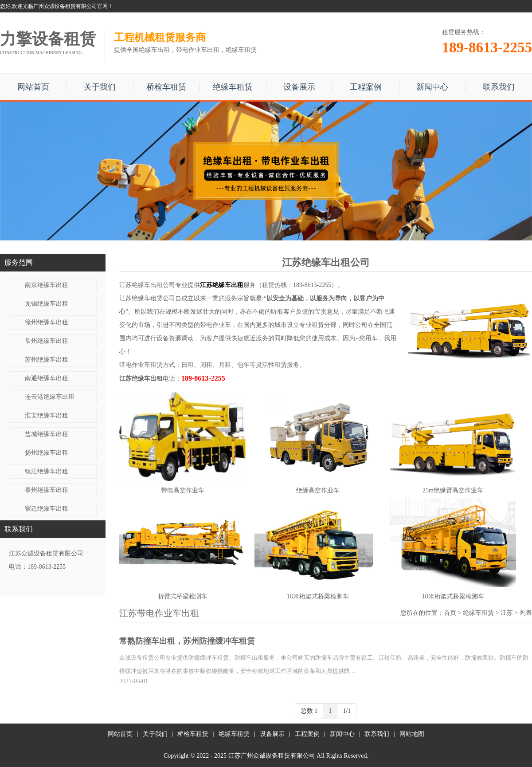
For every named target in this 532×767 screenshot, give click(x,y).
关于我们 (100, 87)
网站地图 (412, 734)
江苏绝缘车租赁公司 (147, 298)
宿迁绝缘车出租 (47, 509)
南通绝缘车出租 (47, 378)
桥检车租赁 (166, 87)
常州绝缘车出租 (47, 341)
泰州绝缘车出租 (47, 490)
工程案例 (366, 87)
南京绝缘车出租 (47, 285)
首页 (450, 613)
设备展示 (299, 87)
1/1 (347, 711)
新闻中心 (432, 87)
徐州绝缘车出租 (47, 322)
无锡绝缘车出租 (47, 304)
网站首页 (33, 87)
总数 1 (309, 711)
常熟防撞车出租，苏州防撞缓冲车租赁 (187, 641)
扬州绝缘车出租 (47, 453)
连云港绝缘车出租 (50, 397)
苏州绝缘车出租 (47, 360)
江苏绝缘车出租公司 (147, 285)
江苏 (507, 613)
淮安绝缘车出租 (47, 415)
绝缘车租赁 (233, 87)
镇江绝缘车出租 (47, 471)
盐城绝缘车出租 (47, 434)
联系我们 (499, 87)
